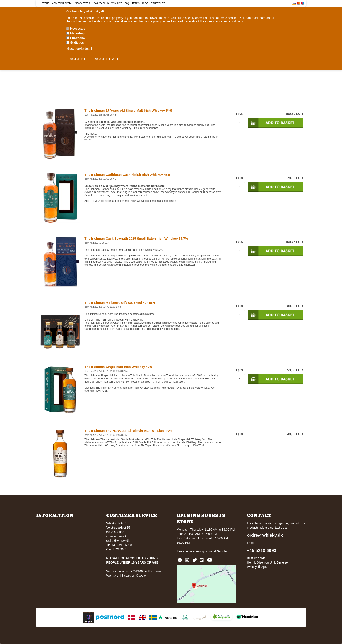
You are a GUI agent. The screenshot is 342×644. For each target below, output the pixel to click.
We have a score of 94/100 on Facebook (134, 571)
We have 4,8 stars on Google (126, 576)
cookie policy (152, 21)
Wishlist (117, 3)
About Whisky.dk (62, 3)
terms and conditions (229, 21)
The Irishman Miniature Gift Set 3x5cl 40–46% (120, 303)
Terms (136, 3)
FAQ (127, 3)
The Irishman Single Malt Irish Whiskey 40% (118, 367)
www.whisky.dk (116, 536)
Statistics (77, 43)
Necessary (78, 29)
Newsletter (82, 3)
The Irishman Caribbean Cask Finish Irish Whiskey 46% (127, 175)
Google (222, 551)
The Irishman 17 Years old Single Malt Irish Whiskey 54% (128, 110)
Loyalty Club (101, 3)
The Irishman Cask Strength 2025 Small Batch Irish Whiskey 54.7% (136, 238)
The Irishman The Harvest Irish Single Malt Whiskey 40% (128, 431)
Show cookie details (80, 49)
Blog (145, 3)
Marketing (77, 33)
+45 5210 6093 (262, 550)
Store (46, 3)
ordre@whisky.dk (118, 541)
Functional (78, 38)
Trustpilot (158, 3)
